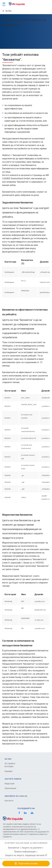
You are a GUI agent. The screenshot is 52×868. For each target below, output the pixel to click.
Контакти (9, 801)
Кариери (8, 771)
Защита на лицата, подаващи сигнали (26, 855)
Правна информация (25, 852)
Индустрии (9, 784)
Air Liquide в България (10, 765)
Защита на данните (32, 848)
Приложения (10, 788)
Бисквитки (14, 848)
